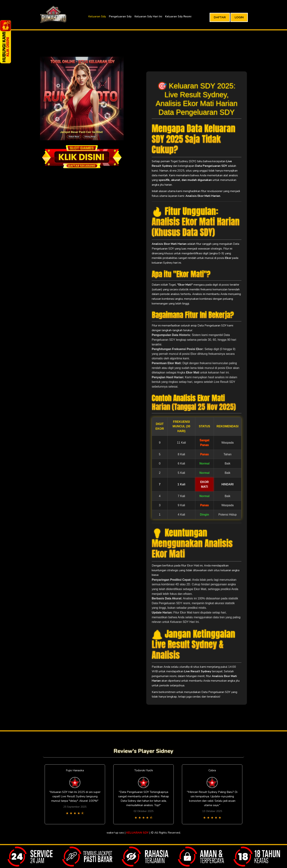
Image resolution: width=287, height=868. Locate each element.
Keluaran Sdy (97, 16)
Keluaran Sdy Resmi (178, 16)
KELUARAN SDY (137, 833)
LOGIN (239, 17)
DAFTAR (220, 17)
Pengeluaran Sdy (120, 16)
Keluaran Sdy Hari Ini (148, 16)
